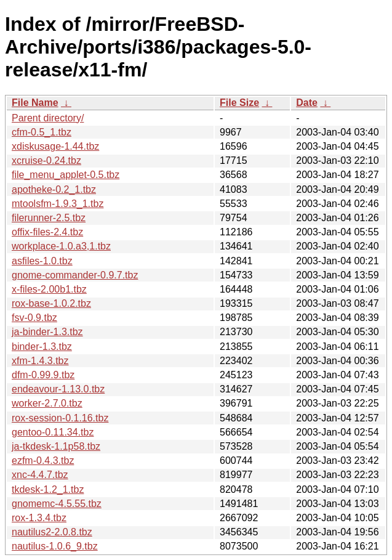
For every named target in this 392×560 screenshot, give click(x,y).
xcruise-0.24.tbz (46, 160)
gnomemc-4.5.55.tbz (57, 504)
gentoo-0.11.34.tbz (53, 432)
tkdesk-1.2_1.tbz (48, 489)
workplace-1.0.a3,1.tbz (61, 246)
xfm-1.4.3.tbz (40, 361)
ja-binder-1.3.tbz (47, 332)
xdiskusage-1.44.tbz (55, 146)
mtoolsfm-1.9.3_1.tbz (58, 204)
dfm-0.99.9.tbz (43, 375)
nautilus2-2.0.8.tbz (52, 532)
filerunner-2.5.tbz (49, 218)
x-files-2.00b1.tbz (49, 289)
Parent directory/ (48, 118)
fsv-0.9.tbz (34, 318)
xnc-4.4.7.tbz (40, 475)
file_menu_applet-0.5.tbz (66, 175)
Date (307, 103)
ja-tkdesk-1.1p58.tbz (56, 446)
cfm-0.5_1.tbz (42, 132)
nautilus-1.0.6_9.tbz (55, 546)
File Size (239, 103)
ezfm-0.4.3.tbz (43, 461)
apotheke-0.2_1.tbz (54, 189)
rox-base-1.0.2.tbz (51, 303)
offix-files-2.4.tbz (47, 232)
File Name (35, 103)
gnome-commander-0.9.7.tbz (75, 275)
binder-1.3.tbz (42, 347)
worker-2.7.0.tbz (47, 403)
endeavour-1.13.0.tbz (58, 389)
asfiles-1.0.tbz (42, 261)
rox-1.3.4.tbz (39, 518)
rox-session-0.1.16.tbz (60, 418)
